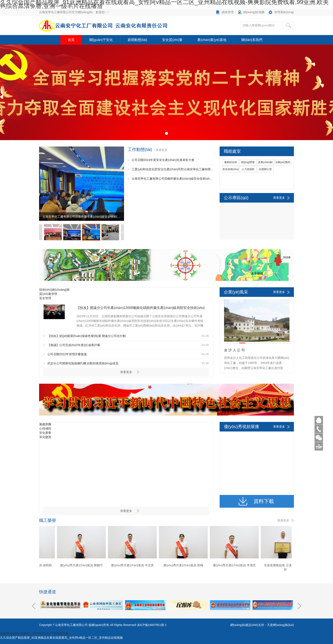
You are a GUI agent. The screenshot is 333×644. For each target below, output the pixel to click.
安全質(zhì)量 (172, 40)
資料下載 (264, 501)
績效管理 (228, 12)
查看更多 (162, 150)
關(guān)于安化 (101, 40)
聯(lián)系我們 (252, 40)
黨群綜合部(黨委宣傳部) (231, 163)
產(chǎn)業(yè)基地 (212, 40)
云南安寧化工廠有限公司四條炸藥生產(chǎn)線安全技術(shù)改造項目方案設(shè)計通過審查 (173, 179)
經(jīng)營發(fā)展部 (248, 163)
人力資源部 (248, 169)
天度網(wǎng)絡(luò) (280, 625)
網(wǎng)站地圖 (254, 12)
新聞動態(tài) (137, 40)
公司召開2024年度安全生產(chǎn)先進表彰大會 (163, 160)
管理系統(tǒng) (284, 12)
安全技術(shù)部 (231, 170)
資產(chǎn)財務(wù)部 (265, 163)
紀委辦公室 (265, 169)
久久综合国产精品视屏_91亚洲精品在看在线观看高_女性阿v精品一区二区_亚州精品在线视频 (61, 638)
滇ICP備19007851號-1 (152, 625)
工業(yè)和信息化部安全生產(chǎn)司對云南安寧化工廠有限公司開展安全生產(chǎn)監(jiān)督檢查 (173, 169)
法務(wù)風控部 (283, 163)
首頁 (71, 40)
